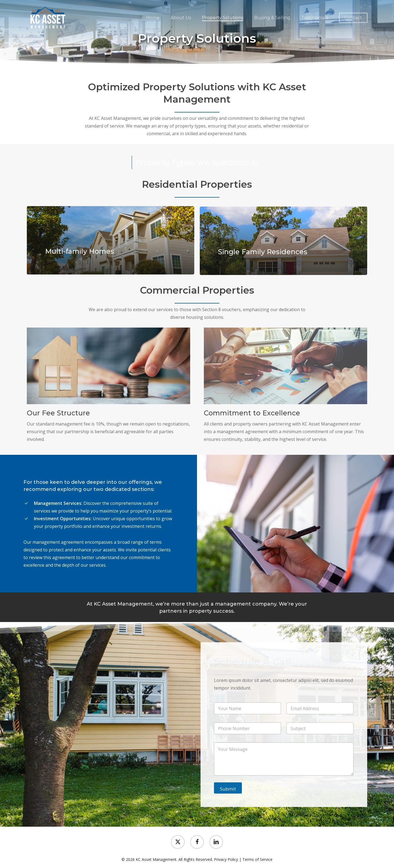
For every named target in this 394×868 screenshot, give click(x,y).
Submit (228, 789)
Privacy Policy (226, 859)
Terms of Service (257, 859)
